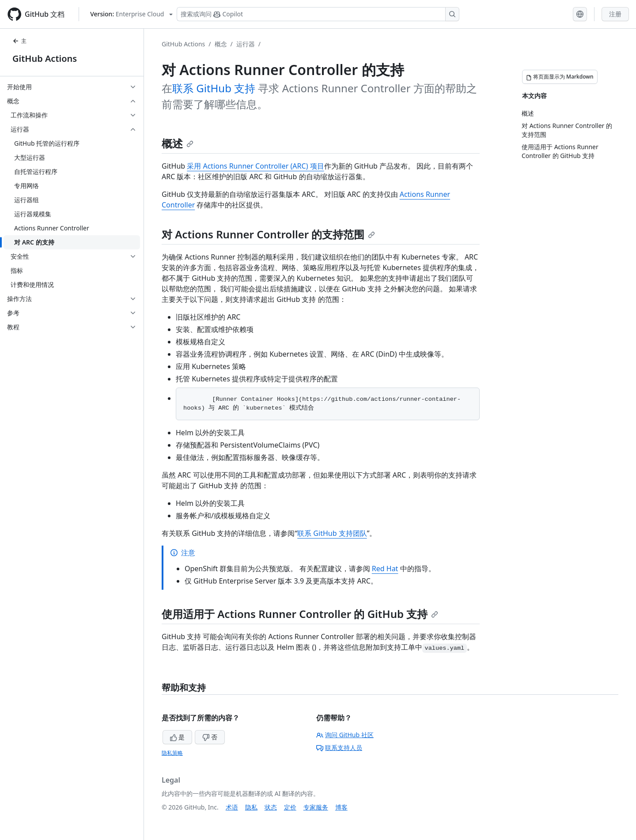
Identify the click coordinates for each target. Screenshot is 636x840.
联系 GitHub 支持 (214, 88)
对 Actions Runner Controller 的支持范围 (268, 234)
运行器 (246, 44)
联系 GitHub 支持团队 (332, 533)
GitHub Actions (45, 58)
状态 (271, 807)
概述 (178, 143)
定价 (290, 807)
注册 (615, 14)
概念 (221, 44)
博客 (341, 807)
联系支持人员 (339, 748)
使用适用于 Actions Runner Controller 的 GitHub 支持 (300, 614)
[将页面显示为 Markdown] (560, 77)
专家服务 (316, 807)
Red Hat (385, 569)
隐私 (251, 807)
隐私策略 (172, 753)
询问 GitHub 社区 (345, 735)
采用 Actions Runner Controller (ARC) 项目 (255, 166)
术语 (232, 807)
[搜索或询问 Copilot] (318, 14)
